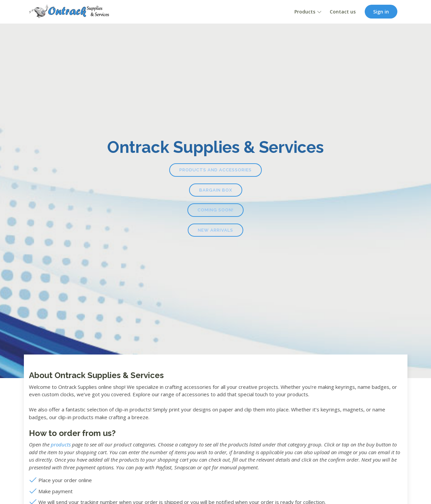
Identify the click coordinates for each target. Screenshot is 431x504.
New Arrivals (215, 230)
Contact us (343, 12)
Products (305, 12)
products (61, 444)
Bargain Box (216, 190)
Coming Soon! (215, 210)
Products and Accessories (215, 170)
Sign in (381, 12)
